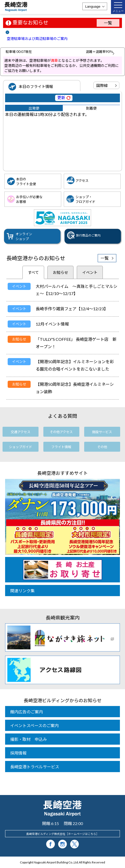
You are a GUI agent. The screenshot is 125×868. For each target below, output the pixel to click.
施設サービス (102, 432)
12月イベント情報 (52, 324)
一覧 (108, 23)
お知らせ (60, 272)
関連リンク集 (22, 591)
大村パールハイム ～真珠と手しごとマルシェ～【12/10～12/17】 (77, 290)
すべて (33, 272)
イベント (90, 272)
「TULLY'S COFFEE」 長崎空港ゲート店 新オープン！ (76, 343)
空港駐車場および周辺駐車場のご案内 (37, 39)
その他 (102, 447)
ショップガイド (21, 447)
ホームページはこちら (82, 834)
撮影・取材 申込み (29, 739)
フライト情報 (61, 447)
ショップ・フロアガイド (85, 199)
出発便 (34, 108)
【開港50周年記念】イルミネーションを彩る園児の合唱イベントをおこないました (75, 365)
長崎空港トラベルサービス (35, 767)
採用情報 (18, 753)
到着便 (91, 108)
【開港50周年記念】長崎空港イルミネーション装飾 (75, 388)
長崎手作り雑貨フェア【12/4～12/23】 (72, 309)
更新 (61, 98)
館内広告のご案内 (27, 712)
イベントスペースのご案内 (34, 725)
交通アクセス (21, 432)
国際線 (102, 85)
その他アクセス (61, 432)
